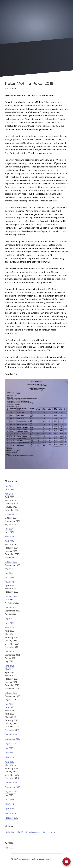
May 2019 (9, 757)
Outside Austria (33, 832)
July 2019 (9, 748)
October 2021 (11, 651)
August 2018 (11, 792)
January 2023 (11, 596)
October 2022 (11, 607)
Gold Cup (10, 832)
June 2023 (9, 577)
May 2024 (9, 537)
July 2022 (9, 618)
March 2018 (10, 813)
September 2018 (12, 787)
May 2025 (9, 494)
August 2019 (11, 743)
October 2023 (11, 562)
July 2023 (9, 573)
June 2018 (9, 800)
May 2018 (9, 804)
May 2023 (9, 582)
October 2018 (11, 783)
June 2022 (9, 623)
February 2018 (12, 818)
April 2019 (9, 762)
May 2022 (9, 628)
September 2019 (12, 739)
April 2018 (9, 809)
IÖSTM (20, 832)
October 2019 (11, 734)
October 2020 (11, 693)
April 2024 (9, 541)
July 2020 (9, 704)
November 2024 (12, 515)
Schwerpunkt (49, 832)
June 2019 (9, 753)
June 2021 (9, 666)
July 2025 (9, 486)
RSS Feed (9, 848)
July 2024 (9, 529)
